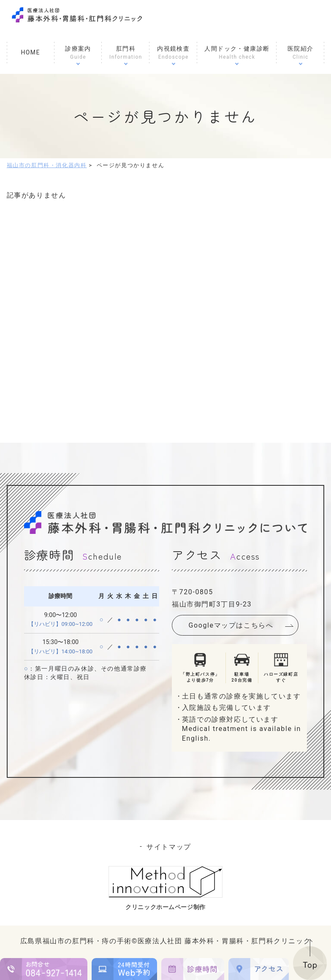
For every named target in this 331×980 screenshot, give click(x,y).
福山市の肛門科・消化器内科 (47, 165)
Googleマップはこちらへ (231, 625)
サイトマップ (169, 847)
